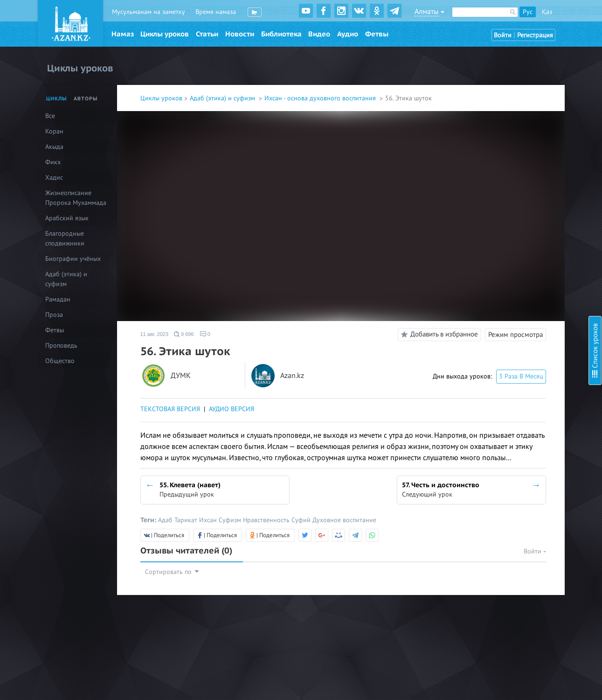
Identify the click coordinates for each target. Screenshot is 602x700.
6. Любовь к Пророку (508, 122)
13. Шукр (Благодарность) (514, 230)
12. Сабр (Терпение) (505, 218)
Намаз (123, 34)
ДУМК (181, 376)
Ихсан (209, 520)
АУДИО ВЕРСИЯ (232, 409)
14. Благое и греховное (510, 243)
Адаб (166, 520)
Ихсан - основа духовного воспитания (321, 98)
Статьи (207, 34)
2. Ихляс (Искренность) (510, 72)
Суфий (302, 520)
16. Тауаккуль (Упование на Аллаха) (528, 268)
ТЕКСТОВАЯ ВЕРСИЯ (170, 409)
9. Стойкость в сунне (506, 160)
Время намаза (216, 12)
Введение (491, 47)
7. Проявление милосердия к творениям (535, 135)
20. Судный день (501, 318)
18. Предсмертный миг (509, 293)
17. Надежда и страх (506, 281)
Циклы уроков (165, 34)
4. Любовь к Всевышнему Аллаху (524, 97)
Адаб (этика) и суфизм (223, 98)
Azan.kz (292, 376)
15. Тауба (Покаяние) (507, 255)
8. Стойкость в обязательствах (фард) (531, 148)
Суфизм (231, 520)
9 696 (184, 334)
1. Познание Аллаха (505, 59)
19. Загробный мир (505, 306)
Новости (240, 34)
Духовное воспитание (344, 520)
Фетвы (377, 34)
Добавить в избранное (438, 335)
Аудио (348, 34)
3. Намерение (496, 85)
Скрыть (584, 18)
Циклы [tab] (57, 99)
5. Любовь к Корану (505, 110)
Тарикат (187, 520)
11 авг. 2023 (155, 334)
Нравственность (267, 520)
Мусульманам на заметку (149, 12)
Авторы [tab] (86, 99)
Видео (319, 34)
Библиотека (281, 34)
